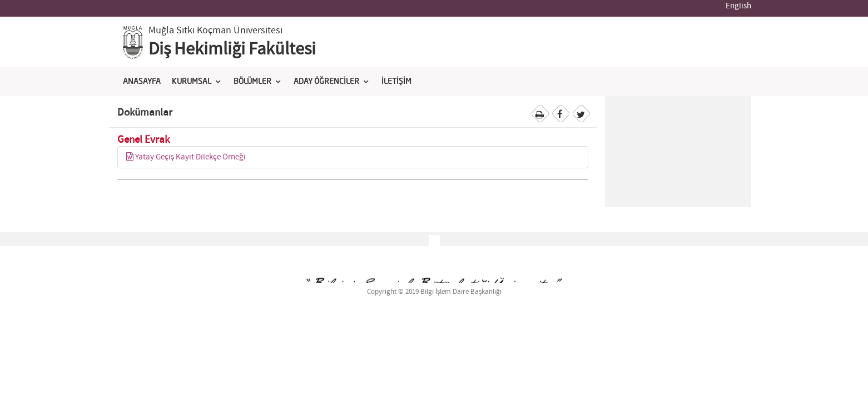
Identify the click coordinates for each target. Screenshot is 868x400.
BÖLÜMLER (252, 82)
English (738, 6)
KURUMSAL (192, 82)
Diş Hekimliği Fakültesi (232, 49)
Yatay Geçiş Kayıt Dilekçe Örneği (186, 157)
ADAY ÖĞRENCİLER (326, 82)
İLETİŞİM (396, 82)
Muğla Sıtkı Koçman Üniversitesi (215, 31)
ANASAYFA (142, 82)
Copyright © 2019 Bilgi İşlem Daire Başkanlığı (434, 292)
